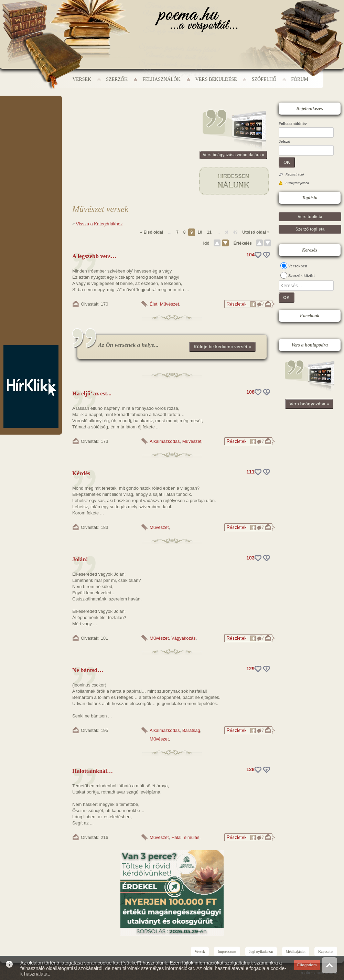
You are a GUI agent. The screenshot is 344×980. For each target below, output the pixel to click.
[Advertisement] (31, 116)
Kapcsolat (326, 951)
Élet (153, 304)
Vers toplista (310, 217)
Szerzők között (302, 276)
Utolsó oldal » (256, 232)
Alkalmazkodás (165, 441)
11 (209, 232)
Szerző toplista (310, 229)
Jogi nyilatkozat (261, 951)
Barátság (191, 730)
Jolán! (80, 559)
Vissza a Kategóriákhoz (99, 224)
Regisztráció (295, 174)
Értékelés (243, 243)
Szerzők (117, 79)
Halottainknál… (93, 771)
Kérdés (81, 473)
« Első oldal (152, 232)
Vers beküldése (216, 79)
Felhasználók (161, 79)
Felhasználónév (293, 124)
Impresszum (227, 951)
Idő (206, 243)
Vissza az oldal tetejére (329, 965)
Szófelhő (264, 79)
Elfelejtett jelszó (297, 183)
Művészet (170, 304)
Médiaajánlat (296, 951)
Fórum (300, 79)
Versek (82, 79)
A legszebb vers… (94, 256)
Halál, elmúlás (185, 837)
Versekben (298, 266)
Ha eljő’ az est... (92, 393)
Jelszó (284, 141)
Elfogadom (307, 965)
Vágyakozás (184, 638)
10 (200, 232)
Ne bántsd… (88, 670)
